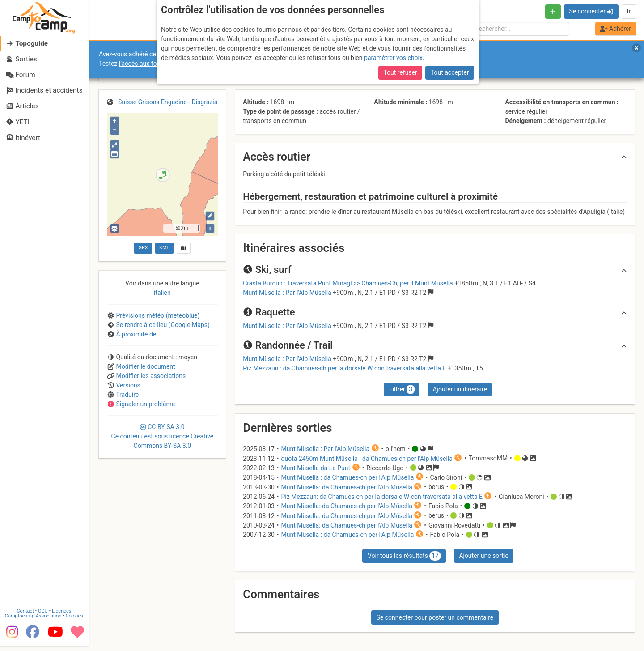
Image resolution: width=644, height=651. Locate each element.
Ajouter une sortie (483, 556)
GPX (143, 248)
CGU (44, 616)
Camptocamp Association (34, 621)
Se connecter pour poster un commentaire (435, 617)
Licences (62, 616)
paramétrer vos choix (393, 58)
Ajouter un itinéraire (460, 389)
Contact (26, 616)
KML (164, 248)
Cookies (75, 621)
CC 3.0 (163, 436)
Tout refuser (400, 72)
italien (162, 293)
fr (629, 11)
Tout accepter (450, 72)
